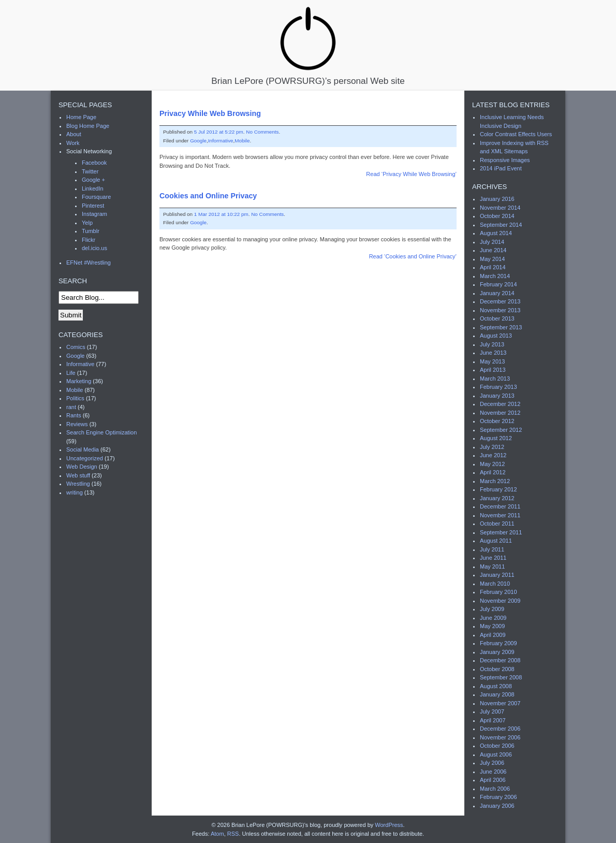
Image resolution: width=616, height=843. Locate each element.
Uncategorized (85, 458)
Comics (76, 347)
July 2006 (492, 763)
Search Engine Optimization (101, 432)
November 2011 (500, 515)
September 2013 (501, 327)
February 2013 (498, 387)
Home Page (81, 117)
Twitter (90, 171)
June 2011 (493, 558)
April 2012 (493, 472)
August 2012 (496, 438)
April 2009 (493, 635)
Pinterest (93, 206)
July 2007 (492, 711)
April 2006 (493, 780)
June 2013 (493, 353)
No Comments (262, 132)
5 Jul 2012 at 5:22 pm (219, 132)
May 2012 (492, 464)
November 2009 (500, 601)
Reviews (77, 424)
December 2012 (500, 404)
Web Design (82, 467)
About (74, 134)
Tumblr (91, 231)
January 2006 (497, 806)
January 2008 (497, 694)
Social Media (83, 449)
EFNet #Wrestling (89, 263)
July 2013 (492, 344)
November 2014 (500, 208)
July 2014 (492, 242)
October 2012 (497, 421)
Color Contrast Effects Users (516, 134)
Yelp (87, 223)
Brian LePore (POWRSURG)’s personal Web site (308, 45)
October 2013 (497, 318)
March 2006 (495, 789)
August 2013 (496, 336)
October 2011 (497, 524)
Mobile (242, 141)
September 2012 (501, 430)
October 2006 (497, 746)
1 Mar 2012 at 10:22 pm (221, 214)
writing (75, 492)
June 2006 (493, 772)
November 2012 (500, 413)
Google (198, 141)
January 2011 (497, 575)
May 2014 (492, 259)
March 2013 (495, 379)
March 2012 (495, 481)
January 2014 (497, 293)
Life (71, 373)
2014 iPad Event (501, 168)
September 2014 (501, 225)
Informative (221, 141)
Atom (217, 834)
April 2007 (493, 720)
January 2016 (497, 199)
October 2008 (497, 669)
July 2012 (492, 447)
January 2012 (497, 498)
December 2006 (500, 729)
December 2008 (500, 660)
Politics (75, 398)
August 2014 (496, 233)
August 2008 (496, 686)
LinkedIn (93, 188)
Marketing (79, 381)
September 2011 (501, 532)
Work (73, 143)
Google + (93, 180)
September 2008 (501, 677)
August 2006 (496, 754)
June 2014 (493, 250)
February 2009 (498, 643)
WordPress (389, 825)
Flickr (89, 240)
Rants (74, 415)
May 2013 (492, 361)
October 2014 (497, 216)
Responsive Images (505, 160)
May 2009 (492, 626)
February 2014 (498, 284)
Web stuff (78, 475)
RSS (233, 834)
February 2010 (498, 592)
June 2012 (493, 455)
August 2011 (496, 541)
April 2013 (493, 370)
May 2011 (492, 566)
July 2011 (492, 549)
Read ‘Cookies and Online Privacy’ (413, 256)
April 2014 (493, 267)
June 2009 (493, 618)
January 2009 (497, 652)
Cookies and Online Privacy (208, 196)
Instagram (94, 214)
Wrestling (78, 484)
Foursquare (96, 197)
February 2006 (498, 797)
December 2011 (500, 506)
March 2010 (495, 584)
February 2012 (498, 489)
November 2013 (500, 310)
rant (71, 407)
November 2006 (500, 737)
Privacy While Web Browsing (210, 113)
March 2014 (495, 276)
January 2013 (497, 396)
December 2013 (500, 301)
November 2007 (500, 703)
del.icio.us (94, 248)
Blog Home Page (88, 126)
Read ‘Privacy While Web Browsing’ (411, 174)
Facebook (94, 163)
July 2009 (492, 609)
